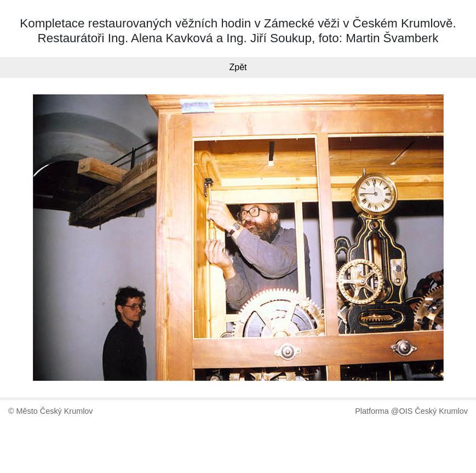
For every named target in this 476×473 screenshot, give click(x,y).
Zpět (238, 67)
